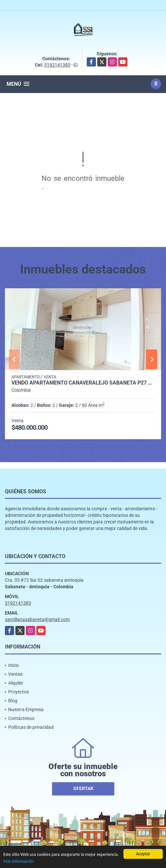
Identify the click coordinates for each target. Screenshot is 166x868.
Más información (18, 862)
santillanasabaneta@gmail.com (37, 619)
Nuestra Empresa (26, 709)
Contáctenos (21, 718)
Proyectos (18, 692)
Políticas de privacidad (31, 727)
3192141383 (57, 65)
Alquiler (16, 683)
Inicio (14, 665)
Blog (13, 701)
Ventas (15, 674)
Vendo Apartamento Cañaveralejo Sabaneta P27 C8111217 (83, 383)
